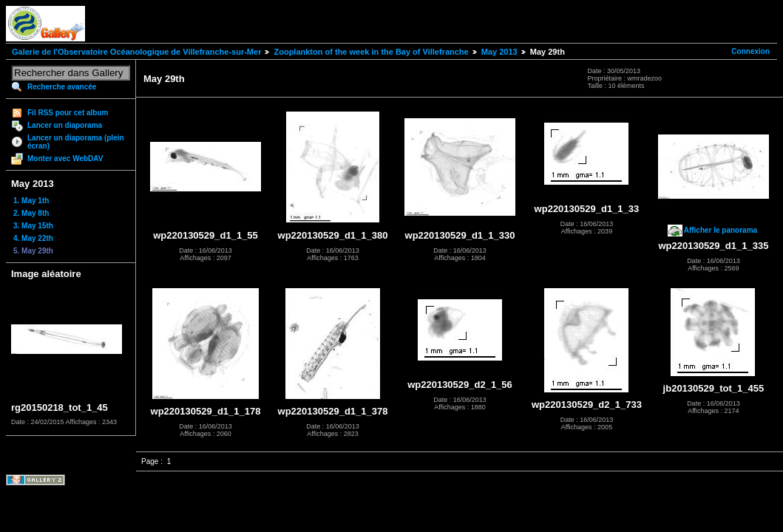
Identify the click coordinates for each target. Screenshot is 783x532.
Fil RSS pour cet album (68, 113)
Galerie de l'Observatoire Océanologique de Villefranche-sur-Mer (136, 52)
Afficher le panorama (721, 230)
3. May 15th (33, 226)
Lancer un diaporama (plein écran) (76, 142)
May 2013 (499, 52)
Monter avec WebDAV (65, 158)
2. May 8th (31, 213)
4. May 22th (33, 238)
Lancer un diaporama (65, 125)
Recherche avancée (62, 87)
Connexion (750, 51)
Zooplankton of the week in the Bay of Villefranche (371, 52)
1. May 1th (31, 201)
